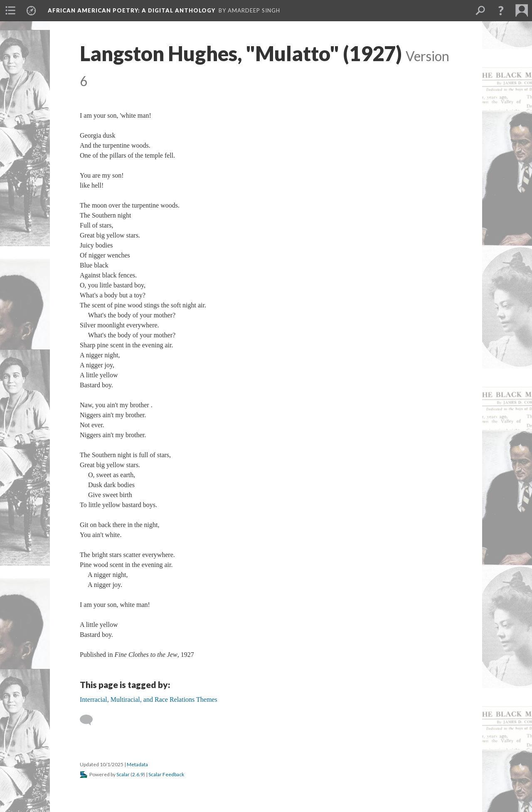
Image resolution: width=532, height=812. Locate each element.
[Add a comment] (90, 720)
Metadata (137, 764)
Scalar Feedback (166, 774)
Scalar (123, 774)
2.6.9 (138, 774)
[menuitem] (10, 10)
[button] (501, 10)
